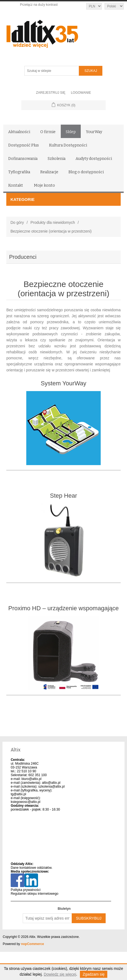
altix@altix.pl (51, 783)
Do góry (17, 222)
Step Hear (63, 496)
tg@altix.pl (18, 794)
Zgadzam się (94, 974)
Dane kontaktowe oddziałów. (31, 868)
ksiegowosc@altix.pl (25, 802)
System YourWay (64, 383)
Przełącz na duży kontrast (39, 5)
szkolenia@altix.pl (51, 787)
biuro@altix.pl (32, 779)
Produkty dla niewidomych (53, 222)
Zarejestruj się (51, 93)
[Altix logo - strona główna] (64, 32)
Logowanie (81, 93)
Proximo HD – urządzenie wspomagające (63, 608)
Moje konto (44, 185)
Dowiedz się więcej (60, 974)
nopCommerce (33, 944)
